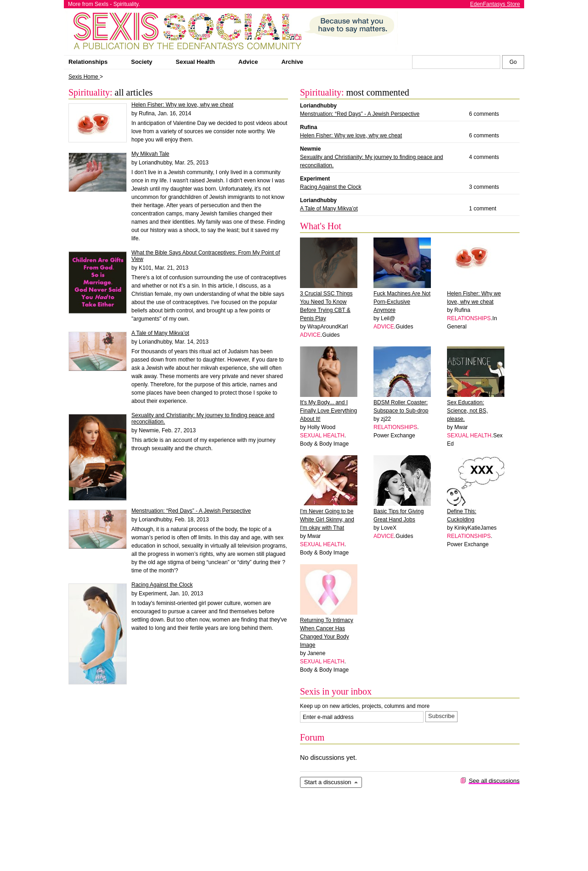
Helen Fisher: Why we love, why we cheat (182, 105)
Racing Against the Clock (162, 585)
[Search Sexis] (513, 62)
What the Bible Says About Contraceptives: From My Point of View (206, 256)
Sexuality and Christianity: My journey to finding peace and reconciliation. (203, 419)
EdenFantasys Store (495, 4)
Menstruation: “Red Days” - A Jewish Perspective (191, 511)
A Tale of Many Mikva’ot (160, 333)
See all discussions (494, 781)
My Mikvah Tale (150, 154)
